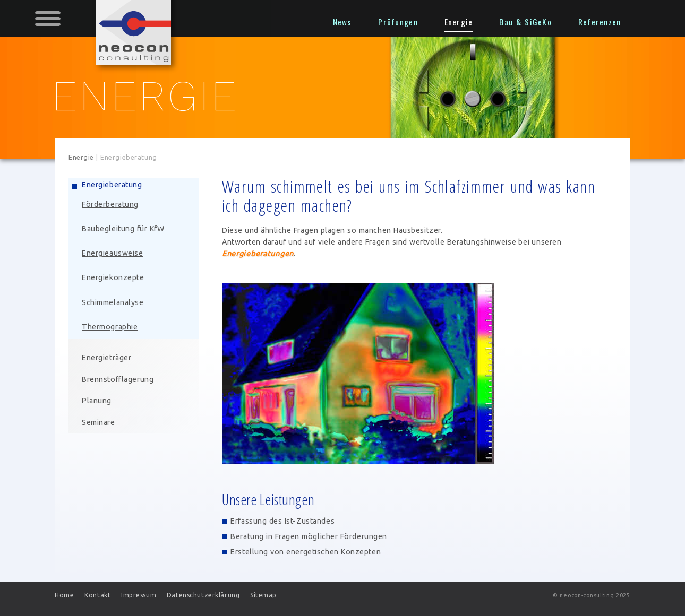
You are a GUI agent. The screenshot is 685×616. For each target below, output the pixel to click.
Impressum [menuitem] (139, 595)
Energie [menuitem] (459, 22)
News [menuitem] (343, 22)
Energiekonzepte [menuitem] (113, 277)
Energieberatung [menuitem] (112, 185)
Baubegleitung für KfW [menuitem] (123, 229)
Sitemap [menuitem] (263, 595)
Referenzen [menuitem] (600, 22)
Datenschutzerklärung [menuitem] (203, 595)
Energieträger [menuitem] (106, 358)
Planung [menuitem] (97, 401)
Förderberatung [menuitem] (110, 204)
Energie (81, 157)
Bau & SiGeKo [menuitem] (525, 22)
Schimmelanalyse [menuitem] (113, 302)
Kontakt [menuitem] (97, 595)
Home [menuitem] (64, 595)
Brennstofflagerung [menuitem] (118, 379)
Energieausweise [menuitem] (113, 253)
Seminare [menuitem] (99, 422)
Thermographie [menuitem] (110, 327)
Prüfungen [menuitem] (398, 22)
